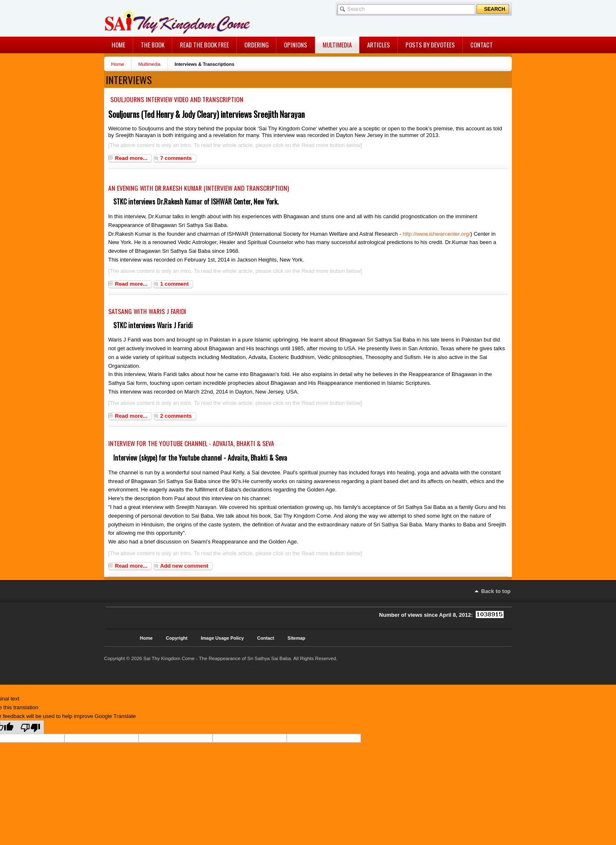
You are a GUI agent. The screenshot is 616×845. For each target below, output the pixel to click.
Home (118, 64)
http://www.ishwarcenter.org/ (436, 234)
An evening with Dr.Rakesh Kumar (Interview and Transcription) (199, 188)
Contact (266, 638)
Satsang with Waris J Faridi (147, 311)
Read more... (131, 158)
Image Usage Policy (222, 638)
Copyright (177, 638)
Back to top (496, 591)
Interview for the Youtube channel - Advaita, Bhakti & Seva (191, 443)
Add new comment (184, 566)
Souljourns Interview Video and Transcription (177, 99)
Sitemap (297, 638)
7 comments (176, 158)
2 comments (176, 416)
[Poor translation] (30, 727)
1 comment (175, 284)
